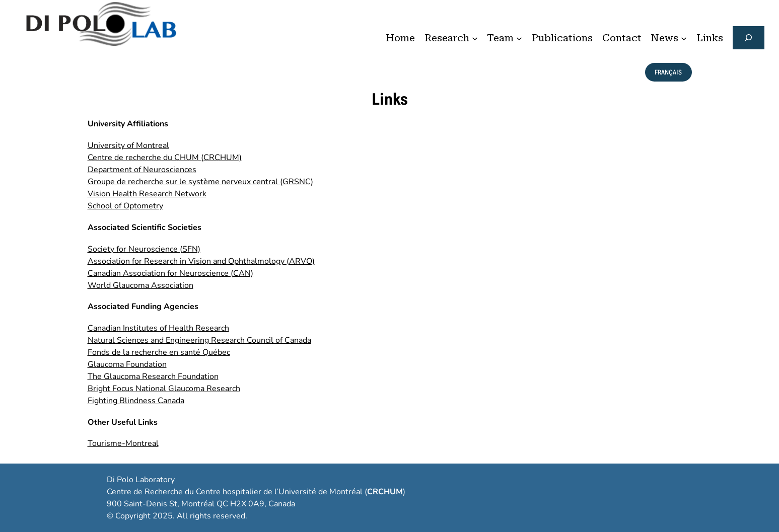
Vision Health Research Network (147, 194)
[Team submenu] (519, 38)
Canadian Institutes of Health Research (158, 328)
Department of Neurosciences (142, 170)
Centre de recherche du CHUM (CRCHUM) (165, 158)
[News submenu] (684, 38)
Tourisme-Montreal (123, 443)
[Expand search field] (749, 38)
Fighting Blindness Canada (136, 401)
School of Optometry (125, 206)
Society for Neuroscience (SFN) (144, 249)
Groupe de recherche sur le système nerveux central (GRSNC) (200, 182)
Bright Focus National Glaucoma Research (164, 389)
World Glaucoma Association (140, 285)
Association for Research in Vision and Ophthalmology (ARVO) (201, 261)
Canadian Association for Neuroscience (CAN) (170, 273)
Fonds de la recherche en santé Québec (159, 352)
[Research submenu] (475, 38)
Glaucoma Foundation (127, 364)
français (668, 72)
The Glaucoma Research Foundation (153, 376)
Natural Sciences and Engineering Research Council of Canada (199, 340)
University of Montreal (128, 145)
